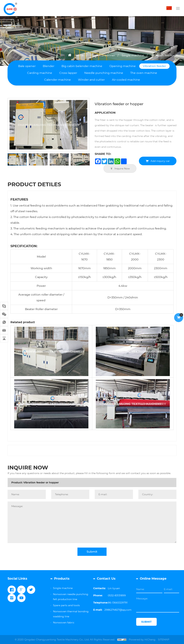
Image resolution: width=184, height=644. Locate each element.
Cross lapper (68, 73)
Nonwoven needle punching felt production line (71, 597)
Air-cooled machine (126, 80)
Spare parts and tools (66, 605)
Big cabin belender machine (82, 66)
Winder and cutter (91, 80)
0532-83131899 (117, 595)
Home (79, 55)
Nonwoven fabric (64, 622)
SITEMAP (164, 640)
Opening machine (123, 66)
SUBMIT (146, 622)
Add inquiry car (160, 161)
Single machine (133, 55)
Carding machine (40, 73)
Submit (92, 552)
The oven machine (144, 73)
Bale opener (27, 66)
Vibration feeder (162, 55)
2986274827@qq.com (118, 610)
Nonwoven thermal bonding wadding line (71, 614)
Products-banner (103, 55)
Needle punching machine (104, 73)
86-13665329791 (118, 603)
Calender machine (57, 80)
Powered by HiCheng (142, 640)
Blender (49, 66)
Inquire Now (122, 168)
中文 (170, 8)
